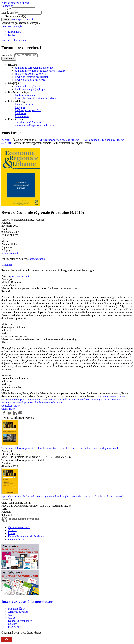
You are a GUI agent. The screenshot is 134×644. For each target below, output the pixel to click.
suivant (25, 276)
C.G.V (12, 615)
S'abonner (7, 265)
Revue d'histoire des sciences (31, 80)
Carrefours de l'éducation (29, 122)
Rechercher (8, 55)
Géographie (14, 83)
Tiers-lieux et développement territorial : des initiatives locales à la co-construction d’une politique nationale (60, 448)
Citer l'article (8, 409)
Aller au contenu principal (16, 3)
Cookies (13, 624)
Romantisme (22, 116)
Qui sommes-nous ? (19, 527)
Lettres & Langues (18, 101)
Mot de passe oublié (22, 20)
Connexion (7, 6)
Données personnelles (20, 621)
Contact (12, 530)
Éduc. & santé (16, 119)
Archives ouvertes (18, 612)
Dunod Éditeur (16, 539)
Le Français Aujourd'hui (28, 110)
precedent (15, 276)
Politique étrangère (25, 95)
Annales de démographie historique (34, 68)
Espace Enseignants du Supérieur (26, 536)
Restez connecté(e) (16, 16)
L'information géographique (30, 89)
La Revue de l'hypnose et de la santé (35, 126)
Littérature (21, 113)
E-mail (6, 9)
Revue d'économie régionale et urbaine (36, 98)
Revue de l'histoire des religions (32, 77)
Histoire (13, 65)
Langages (20, 107)
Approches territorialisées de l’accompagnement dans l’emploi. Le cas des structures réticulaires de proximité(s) (62, 497)
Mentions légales (17, 609)
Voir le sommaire (11, 253)
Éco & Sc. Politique (19, 92)
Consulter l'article (11, 406)
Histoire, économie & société (31, 74)
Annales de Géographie (28, 86)
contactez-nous (36, 259)
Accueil (6, 140)
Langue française (24, 104)
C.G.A (12, 618)
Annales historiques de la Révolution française (40, 71)
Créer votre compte (12, 26)
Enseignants (15, 32)
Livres (12, 35)
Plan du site (14, 627)
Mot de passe (9, 13)
